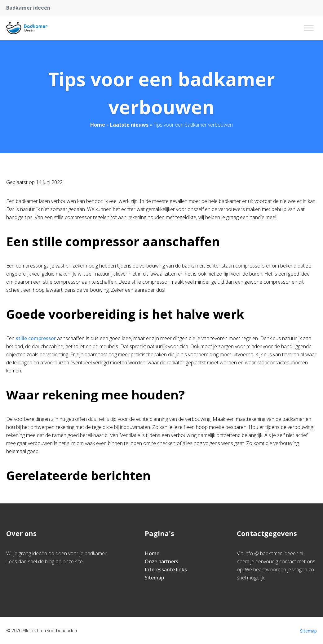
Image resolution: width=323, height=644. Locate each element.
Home (98, 125)
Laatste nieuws (129, 125)
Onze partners (161, 561)
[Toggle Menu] (309, 28)
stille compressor (36, 338)
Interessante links (166, 570)
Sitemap (154, 578)
